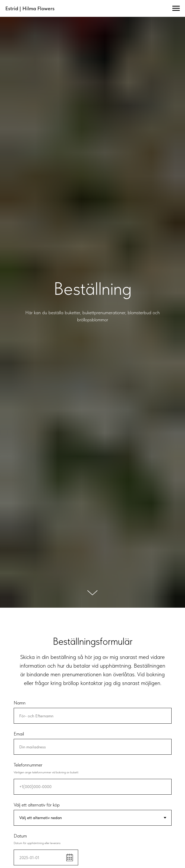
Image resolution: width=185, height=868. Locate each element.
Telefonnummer (28, 765)
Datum (20, 836)
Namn (20, 703)
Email (19, 734)
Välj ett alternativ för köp (37, 805)
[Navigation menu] (176, 8)
